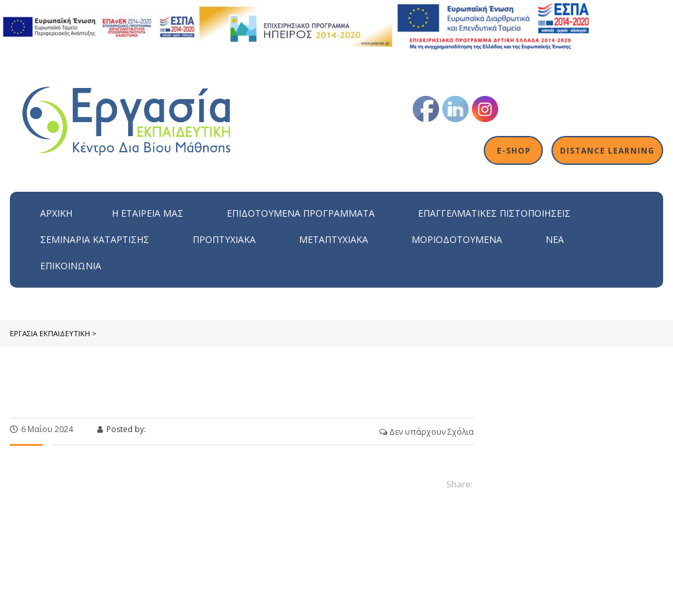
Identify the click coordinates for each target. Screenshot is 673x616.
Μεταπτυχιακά (334, 239)
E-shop (514, 150)
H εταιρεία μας (148, 213)
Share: (459, 484)
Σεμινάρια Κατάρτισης (95, 239)
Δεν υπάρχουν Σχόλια (427, 432)
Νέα (555, 239)
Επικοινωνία (71, 266)
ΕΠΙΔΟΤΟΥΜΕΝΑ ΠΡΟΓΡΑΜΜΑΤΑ (301, 213)
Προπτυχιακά (224, 239)
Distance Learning (607, 150)
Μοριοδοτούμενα (457, 239)
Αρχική (56, 213)
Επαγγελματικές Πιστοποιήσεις (494, 213)
